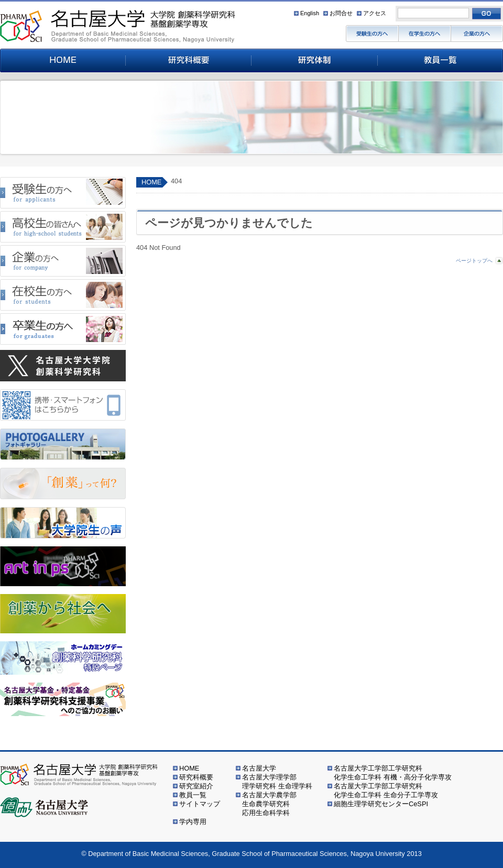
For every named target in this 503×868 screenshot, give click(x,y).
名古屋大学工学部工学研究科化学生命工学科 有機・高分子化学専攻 (393, 773)
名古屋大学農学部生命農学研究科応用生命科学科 (269, 804)
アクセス (375, 13)
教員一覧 (193, 795)
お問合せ (341, 13)
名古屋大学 (259, 768)
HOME (151, 182)
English (310, 13)
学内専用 (193, 822)
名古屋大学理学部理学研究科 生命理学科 (277, 782)
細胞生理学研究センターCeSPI (381, 804)
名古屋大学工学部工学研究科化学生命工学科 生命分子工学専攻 (386, 790)
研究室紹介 (196, 786)
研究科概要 (196, 777)
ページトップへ (474, 261)
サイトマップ (200, 804)
